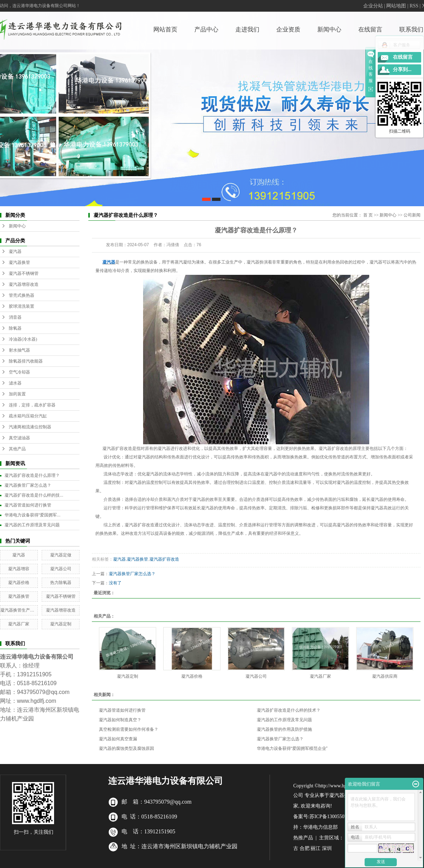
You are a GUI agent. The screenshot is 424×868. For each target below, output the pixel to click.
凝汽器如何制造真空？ (120, 720)
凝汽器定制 (61, 624)
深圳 (327, 848)
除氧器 (15, 328)
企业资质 (288, 30)
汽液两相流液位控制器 (30, 427)
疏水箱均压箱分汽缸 (28, 416)
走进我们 (247, 30)
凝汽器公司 (61, 569)
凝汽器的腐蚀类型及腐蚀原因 (126, 748)
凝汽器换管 (19, 262)
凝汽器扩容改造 (164, 559)
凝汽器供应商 (385, 676)
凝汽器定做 (61, 555)
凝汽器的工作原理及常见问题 (32, 525)
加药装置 (17, 394)
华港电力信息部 (320, 827)
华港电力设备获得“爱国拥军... (33, 515)
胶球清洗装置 (22, 306)
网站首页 (165, 30)
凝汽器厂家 (19, 624)
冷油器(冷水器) (23, 339)
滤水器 (15, 383)
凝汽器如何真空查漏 (118, 739)
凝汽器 (15, 251)
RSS (414, 6)
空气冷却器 (19, 372)
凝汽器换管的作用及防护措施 (284, 729)
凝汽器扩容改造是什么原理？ (32, 475)
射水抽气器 (19, 350)
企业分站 (373, 6)
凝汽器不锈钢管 (24, 273)
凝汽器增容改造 (24, 284)
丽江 (316, 848)
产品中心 (206, 30)
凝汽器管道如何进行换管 (28, 505)
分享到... (402, 70)
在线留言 (370, 30)
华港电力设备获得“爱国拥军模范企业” (292, 748)
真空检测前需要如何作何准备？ (129, 729)
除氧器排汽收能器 (26, 361)
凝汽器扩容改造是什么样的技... (34, 495)
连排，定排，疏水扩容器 (32, 405)
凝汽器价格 (19, 583)
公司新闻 (412, 215)
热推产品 (303, 838)
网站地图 (396, 6)
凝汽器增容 (19, 569)
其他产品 (17, 449)
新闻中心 (329, 30)
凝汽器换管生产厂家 (19, 610)
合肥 (305, 848)
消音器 (15, 317)
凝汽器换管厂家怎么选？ (28, 485)
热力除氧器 (61, 583)
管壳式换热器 (22, 295)
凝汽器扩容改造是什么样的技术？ (289, 710)
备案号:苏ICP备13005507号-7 (325, 817)
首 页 (368, 215)
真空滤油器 (19, 438)
